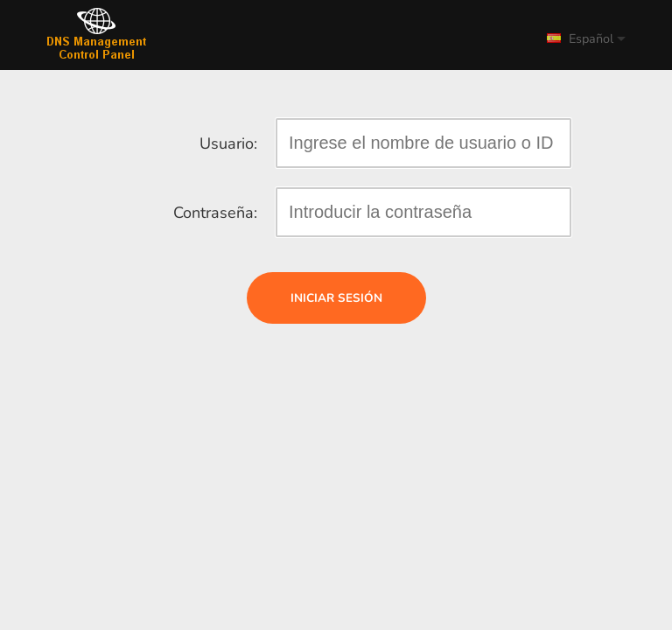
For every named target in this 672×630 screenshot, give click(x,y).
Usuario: (228, 143)
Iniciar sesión (336, 298)
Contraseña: (215, 213)
